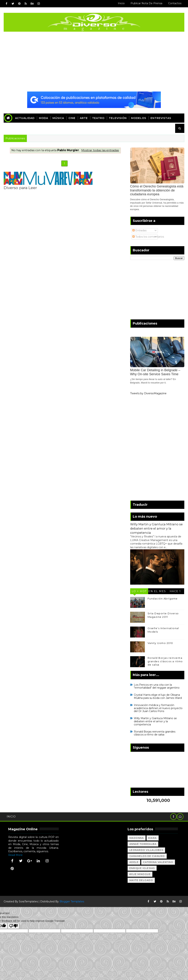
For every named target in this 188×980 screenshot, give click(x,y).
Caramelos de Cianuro (147, 856)
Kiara (153, 838)
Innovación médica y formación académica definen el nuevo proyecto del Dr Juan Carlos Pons (158, 708)
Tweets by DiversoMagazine (148, 393)
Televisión (118, 118)
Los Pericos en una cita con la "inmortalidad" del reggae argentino (157, 686)
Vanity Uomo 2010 (160, 643)
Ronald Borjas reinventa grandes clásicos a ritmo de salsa (165, 661)
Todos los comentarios (148, 237)
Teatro (98, 118)
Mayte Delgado (141, 880)
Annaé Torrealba (143, 844)
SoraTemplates (28, 901)
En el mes (157, 591)
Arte (84, 118)
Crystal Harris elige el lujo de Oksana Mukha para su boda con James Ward (158, 696)
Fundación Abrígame (163, 599)
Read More (15, 855)
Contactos (175, 3)
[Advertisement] (94, 62)
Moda (44, 118)
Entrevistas (161, 118)
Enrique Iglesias (142, 868)
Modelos (139, 118)
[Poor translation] (13, 926)
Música (58, 118)
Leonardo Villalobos (146, 850)
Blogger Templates (72, 901)
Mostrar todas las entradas (100, 150)
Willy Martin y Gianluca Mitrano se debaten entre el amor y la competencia (156, 528)
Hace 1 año (175, 592)
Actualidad (25, 118)
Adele (134, 862)
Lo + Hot (139, 591)
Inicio (121, 3)
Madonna (137, 838)
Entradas (139, 230)
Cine (72, 118)
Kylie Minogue (140, 874)
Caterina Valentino (158, 862)
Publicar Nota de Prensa (146, 3)
